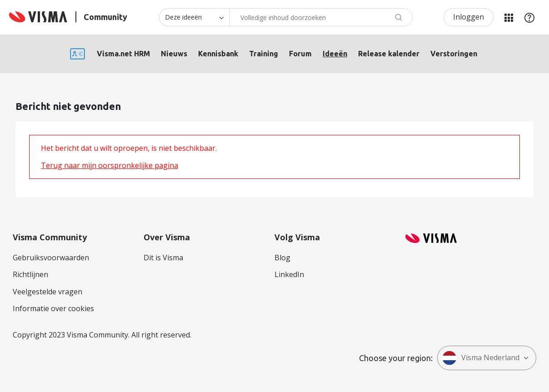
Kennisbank (218, 54)
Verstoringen (454, 54)
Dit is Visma (163, 258)
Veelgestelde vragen (47, 292)
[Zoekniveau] (194, 17)
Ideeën (335, 54)
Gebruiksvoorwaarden (51, 258)
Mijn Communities (509, 17)
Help (529, 17)
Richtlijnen (30, 274)
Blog (282, 258)
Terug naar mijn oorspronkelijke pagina (110, 165)
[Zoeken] (321, 17)
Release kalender (389, 54)
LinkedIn (289, 274)
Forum (300, 54)
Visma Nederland (481, 358)
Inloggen (469, 17)
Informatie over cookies (53, 308)
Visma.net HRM (123, 54)
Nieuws (174, 54)
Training (264, 54)
